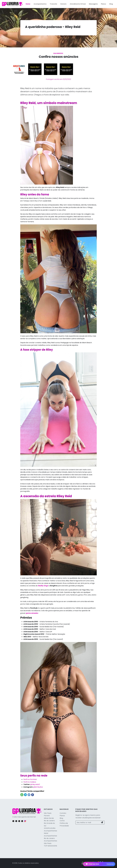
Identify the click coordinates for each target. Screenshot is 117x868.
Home (28, 4)
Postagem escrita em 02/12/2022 (58, 79)
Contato (63, 813)
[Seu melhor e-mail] (88, 823)
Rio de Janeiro (49, 821)
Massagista (93, 4)
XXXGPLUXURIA (50, 828)
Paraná (47, 816)
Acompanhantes (40, 4)
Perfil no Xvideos (30, 782)
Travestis (53, 4)
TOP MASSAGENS (50, 846)
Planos (103, 4)
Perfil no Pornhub (30, 779)
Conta (62, 821)
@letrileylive (38, 787)
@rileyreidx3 (35, 784)
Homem (63, 4)
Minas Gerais (49, 818)
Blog (111, 4)
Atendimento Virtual (78, 4)
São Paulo (48, 813)
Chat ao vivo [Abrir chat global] (100, 864)
